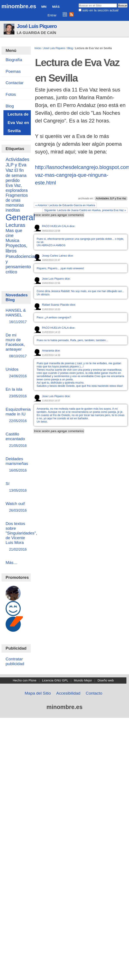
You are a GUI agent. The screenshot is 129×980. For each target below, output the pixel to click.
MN (44, 7)
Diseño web (106, 680)
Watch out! (16, 507)
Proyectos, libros (16, 248)
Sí (16, 487)
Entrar (52, 15)
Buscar (78, 3)
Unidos (16, 373)
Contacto (94, 693)
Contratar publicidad (15, 661)
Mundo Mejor (83, 680)
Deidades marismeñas (17, 465)
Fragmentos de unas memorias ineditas (17, 203)
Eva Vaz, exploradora (17, 188)
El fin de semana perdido (16, 175)
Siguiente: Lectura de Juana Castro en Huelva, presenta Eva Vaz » (85, 210)
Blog (70, 48)
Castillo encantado (16, 440)
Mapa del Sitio (38, 693)
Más (56, 7)
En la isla (16, 393)
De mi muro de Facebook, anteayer (16, 346)
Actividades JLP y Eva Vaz (111, 198)
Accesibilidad (68, 693)
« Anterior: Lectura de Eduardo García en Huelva (65, 205)
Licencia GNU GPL (55, 680)
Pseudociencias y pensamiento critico (21, 264)
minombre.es (19, 6)
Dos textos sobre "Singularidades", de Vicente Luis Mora (21, 537)
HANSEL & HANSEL (16, 316)
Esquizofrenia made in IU (18, 415)
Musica (12, 240)
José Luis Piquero (37, 26)
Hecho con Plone (25, 680)
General (20, 217)
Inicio (38, 48)
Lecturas (15, 225)
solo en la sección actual (100, 10)
